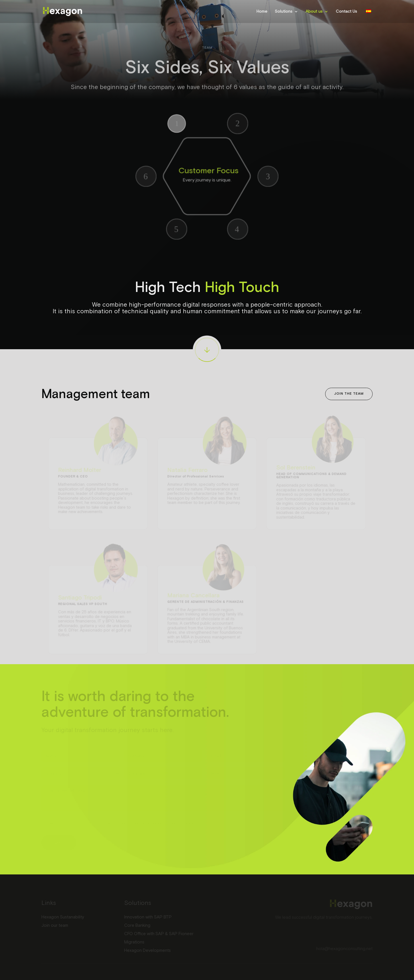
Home (262, 12)
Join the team (349, 394)
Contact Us (346, 12)
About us (314, 12)
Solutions (284, 12)
